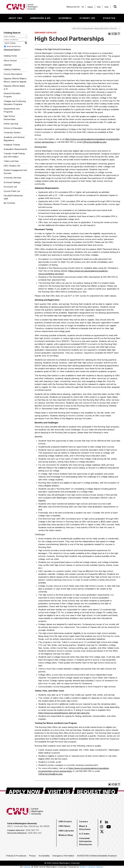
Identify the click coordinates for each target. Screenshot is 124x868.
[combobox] (96, 28)
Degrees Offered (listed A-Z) (14, 87)
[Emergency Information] (63, 856)
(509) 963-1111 (32, 830)
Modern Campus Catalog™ (91, 867)
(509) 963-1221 (35, 833)
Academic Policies (12, 145)
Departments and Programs (12, 110)
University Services (12, 178)
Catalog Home (10, 56)
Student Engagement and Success (15, 172)
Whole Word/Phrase (14, 46)
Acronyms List (10, 187)
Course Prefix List (12, 191)
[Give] (107, 7)
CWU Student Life (12, 166)
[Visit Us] (59, 791)
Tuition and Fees (11, 161)
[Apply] (90, 7)
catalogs (27, 867)
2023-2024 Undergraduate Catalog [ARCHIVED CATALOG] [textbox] (95, 28)
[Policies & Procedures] (16, 856)
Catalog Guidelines (12, 69)
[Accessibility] (44, 856)
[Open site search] (115, 7)
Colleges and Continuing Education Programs (15, 103)
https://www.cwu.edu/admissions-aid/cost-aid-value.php (64, 713)
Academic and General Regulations (14, 139)
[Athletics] (109, 18)
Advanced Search (12, 50)
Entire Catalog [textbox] (10, 36)
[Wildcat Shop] (66, 835)
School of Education (13, 128)
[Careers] (84, 822)
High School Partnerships (10, 118)
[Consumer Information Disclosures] (88, 841)
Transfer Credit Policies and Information (14, 155)
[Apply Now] (25, 791)
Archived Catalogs (12, 182)
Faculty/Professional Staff (13, 197)
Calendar (8, 65)
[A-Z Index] (84, 834)
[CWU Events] (65, 822)
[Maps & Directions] (88, 828)
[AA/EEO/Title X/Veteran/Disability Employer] (97, 856)
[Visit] (99, 7)
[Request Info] (96, 791)
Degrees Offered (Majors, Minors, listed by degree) (15, 80)
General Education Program (12, 95)
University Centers (12, 132)
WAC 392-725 (79, 65)
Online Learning (11, 124)
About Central (10, 61)
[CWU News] (64, 826)
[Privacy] (32, 856)
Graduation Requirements (15, 149)
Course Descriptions (13, 74)
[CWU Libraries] (66, 831)
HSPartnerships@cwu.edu (94, 142)
